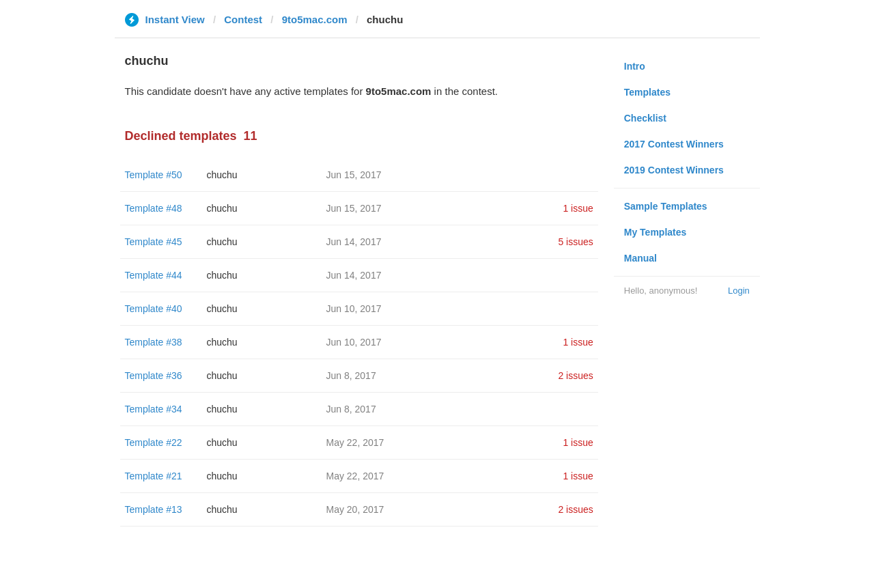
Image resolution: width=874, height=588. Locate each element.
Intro (635, 66)
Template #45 (154, 242)
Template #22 (154, 443)
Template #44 (154, 275)
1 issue (578, 208)
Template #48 (154, 208)
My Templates (655, 232)
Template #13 (154, 509)
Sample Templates (666, 206)
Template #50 (154, 175)
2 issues (575, 376)
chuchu (222, 175)
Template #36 (154, 376)
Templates (647, 92)
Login (739, 291)
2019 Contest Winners (674, 170)
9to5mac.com (315, 19)
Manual (640, 258)
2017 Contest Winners (674, 144)
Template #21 (154, 476)
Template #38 (154, 342)
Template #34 (154, 409)
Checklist (645, 118)
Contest (243, 19)
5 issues (575, 242)
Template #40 (154, 309)
